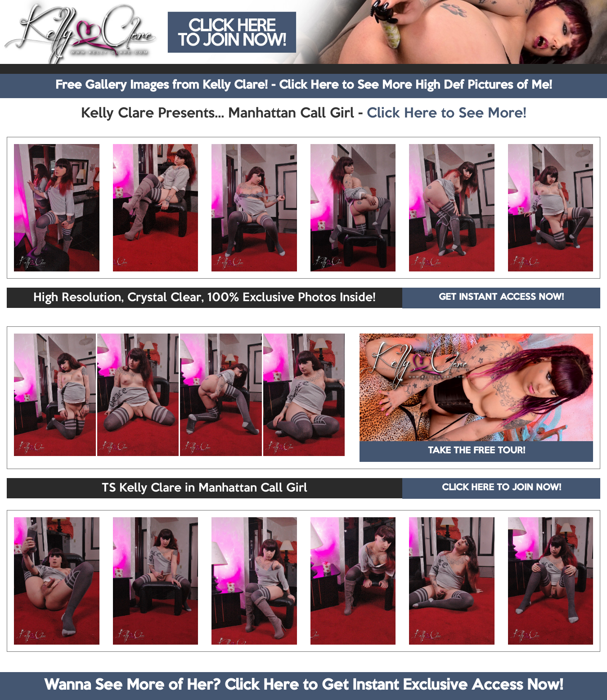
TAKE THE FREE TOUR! (477, 451)
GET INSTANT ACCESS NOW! (501, 298)
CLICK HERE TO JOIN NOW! (501, 488)
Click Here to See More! (447, 114)
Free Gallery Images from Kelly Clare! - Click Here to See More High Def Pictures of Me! (304, 86)
